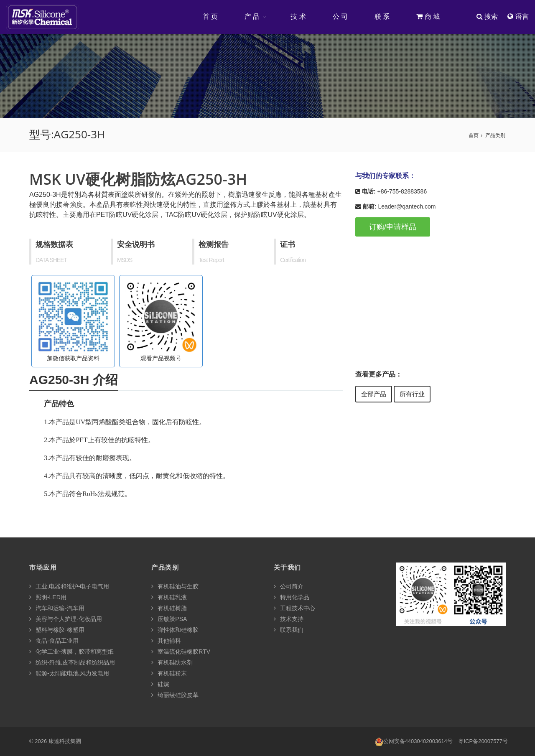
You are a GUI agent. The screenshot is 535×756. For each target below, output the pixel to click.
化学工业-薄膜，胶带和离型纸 (71, 652)
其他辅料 (166, 641)
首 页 (210, 17)
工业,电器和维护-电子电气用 (69, 586)
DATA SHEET (51, 260)
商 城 (428, 17)
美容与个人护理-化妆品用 (66, 619)
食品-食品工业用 (54, 641)
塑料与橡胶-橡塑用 (57, 630)
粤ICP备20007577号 (483, 741)
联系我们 (289, 630)
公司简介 (289, 586)
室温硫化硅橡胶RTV (181, 652)
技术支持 (289, 619)
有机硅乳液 (169, 597)
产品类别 (495, 135)
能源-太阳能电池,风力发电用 (69, 673)
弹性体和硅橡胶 (175, 630)
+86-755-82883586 (402, 191)
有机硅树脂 (169, 608)
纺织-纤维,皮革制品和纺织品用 (72, 662)
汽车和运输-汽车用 (57, 608)
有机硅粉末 (169, 673)
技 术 (298, 17)
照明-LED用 (48, 597)
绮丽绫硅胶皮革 (175, 695)
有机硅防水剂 (172, 662)
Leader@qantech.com (407, 206)
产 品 (252, 17)
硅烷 (160, 684)
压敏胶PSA (169, 619)
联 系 (382, 17)
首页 (474, 135)
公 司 (340, 17)
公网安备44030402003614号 (414, 742)
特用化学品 (292, 597)
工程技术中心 (294, 608)
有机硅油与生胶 (175, 586)
